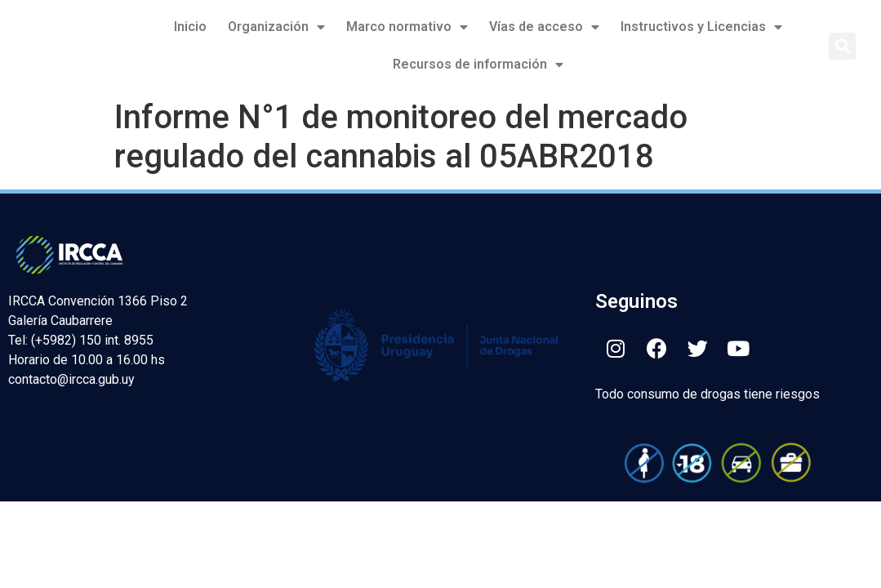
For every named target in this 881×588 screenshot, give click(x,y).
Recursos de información (478, 65)
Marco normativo (407, 27)
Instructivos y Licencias (701, 27)
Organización (276, 27)
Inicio (190, 27)
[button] (842, 46)
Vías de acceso (544, 27)
